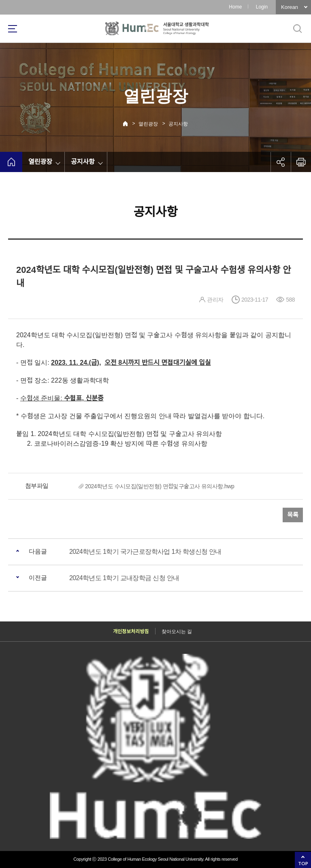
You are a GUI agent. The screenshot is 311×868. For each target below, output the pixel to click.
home (11, 162)
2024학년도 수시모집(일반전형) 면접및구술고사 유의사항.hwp (160, 486)
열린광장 (148, 124)
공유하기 (281, 162)
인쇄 (301, 162)
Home (235, 7)
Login (262, 7)
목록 (293, 515)
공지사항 (178, 124)
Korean (290, 7)
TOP (303, 863)
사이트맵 (13, 29)
